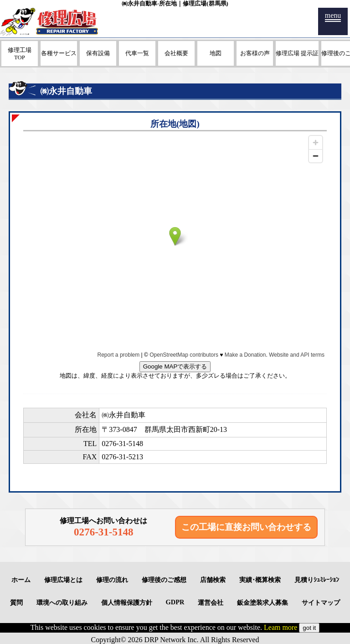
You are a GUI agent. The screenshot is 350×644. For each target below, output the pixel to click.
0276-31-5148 (122, 444)
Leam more (281, 627)
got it (309, 628)
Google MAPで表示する (175, 366)
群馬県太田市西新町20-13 (186, 429)
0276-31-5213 (122, 457)
